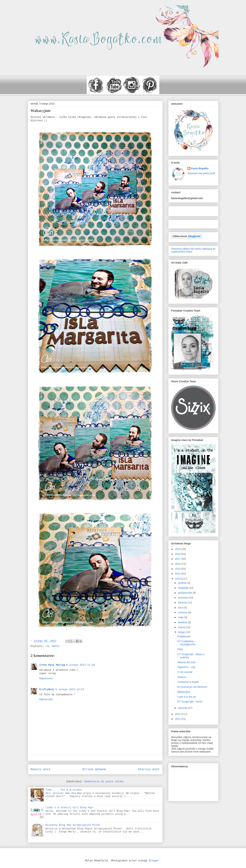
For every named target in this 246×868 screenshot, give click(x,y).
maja (181, 617)
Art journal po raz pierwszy (192, 687)
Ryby (180, 649)
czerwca (183, 612)
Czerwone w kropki (188, 682)
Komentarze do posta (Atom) (104, 782)
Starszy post (149, 769)
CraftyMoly (47, 689)
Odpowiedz (46, 678)
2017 (178, 559)
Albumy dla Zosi (186, 662)
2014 (178, 574)
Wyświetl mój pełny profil (201, 173)
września (183, 598)
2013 (178, 579)
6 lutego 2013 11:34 (80, 665)
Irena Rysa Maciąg (52, 665)
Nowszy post (41, 769)
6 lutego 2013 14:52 (70, 689)
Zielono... (183, 677)
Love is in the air (187, 697)
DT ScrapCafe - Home (190, 702)
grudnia (183, 583)
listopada (183, 588)
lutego (182, 632)
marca (182, 627)
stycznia (183, 708)
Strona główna (94, 769)
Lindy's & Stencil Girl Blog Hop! (70, 808)
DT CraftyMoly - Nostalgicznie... (187, 643)
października (186, 593)
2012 (178, 714)
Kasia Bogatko (200, 168)
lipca (181, 608)
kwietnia (183, 622)
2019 (178, 549)
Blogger (154, 861)
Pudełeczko (184, 636)
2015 (178, 569)
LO (47, 646)
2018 (178, 554)
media (56, 646)
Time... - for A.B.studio (64, 790)
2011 (178, 719)
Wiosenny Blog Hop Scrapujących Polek (73, 825)
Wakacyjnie (184, 692)
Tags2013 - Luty (186, 667)
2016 (178, 564)
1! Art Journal (185, 672)
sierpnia (183, 602)
